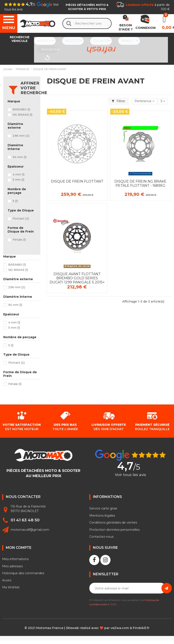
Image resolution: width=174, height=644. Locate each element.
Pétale (19, 240)
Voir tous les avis (130, 475)
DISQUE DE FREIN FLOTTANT (77, 181)
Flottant (21, 218)
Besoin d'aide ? (126, 27)
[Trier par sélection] (144, 101)
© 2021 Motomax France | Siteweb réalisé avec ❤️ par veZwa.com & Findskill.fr (87, 628)
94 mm (20, 157)
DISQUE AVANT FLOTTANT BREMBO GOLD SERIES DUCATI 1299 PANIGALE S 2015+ (77, 278)
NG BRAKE (22, 115)
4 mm (19, 174)
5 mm (18, 180)
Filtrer (119, 101)
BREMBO (21, 109)
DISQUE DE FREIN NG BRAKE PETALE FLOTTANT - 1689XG (140, 183)
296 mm (21, 136)
